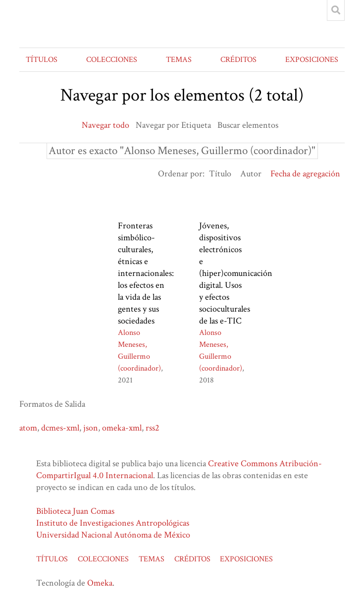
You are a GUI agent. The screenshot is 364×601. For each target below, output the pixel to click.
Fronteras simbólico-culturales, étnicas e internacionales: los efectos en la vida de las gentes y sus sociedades (146, 273)
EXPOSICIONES (312, 60)
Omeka (100, 583)
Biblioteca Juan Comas (75, 511)
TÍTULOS (42, 60)
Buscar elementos (248, 125)
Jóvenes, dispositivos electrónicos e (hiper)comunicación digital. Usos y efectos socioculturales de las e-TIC (236, 273)
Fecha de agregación (305, 174)
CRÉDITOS (238, 60)
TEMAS (179, 60)
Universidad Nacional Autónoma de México (113, 535)
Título (220, 174)
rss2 (153, 428)
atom (28, 428)
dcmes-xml (60, 428)
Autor (251, 174)
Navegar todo (105, 125)
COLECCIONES (112, 60)
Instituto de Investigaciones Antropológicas (113, 523)
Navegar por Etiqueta (173, 125)
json (91, 428)
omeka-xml (122, 428)
